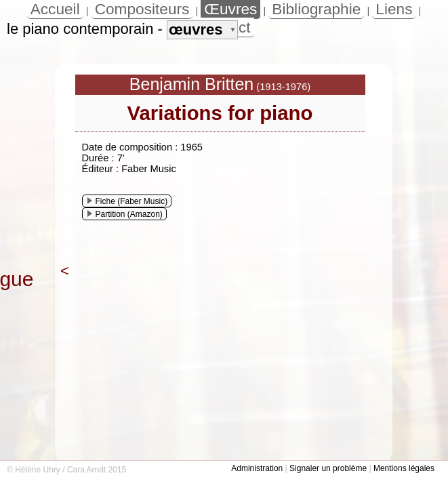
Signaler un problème (328, 468)
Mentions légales (404, 468)
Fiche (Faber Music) (128, 201)
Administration (257, 468)
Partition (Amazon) (125, 214)
